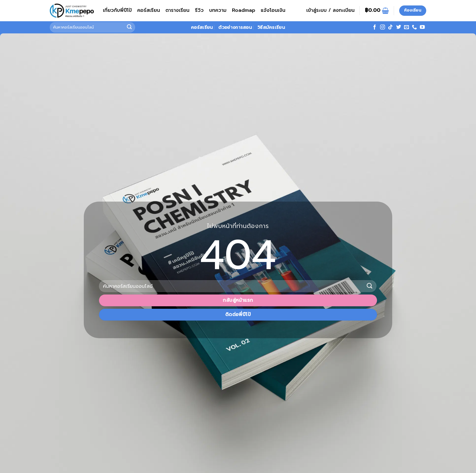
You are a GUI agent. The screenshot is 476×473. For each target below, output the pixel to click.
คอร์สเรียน (149, 10)
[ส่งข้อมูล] (130, 27)
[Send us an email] (406, 27)
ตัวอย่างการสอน (235, 27)
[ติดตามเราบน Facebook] (375, 27)
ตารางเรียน (177, 10)
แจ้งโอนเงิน (273, 10)
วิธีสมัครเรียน (271, 27)
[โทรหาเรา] (414, 27)
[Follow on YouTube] (422, 27)
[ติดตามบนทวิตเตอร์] (399, 27)
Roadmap (244, 10)
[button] (330, 11)
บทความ (218, 10)
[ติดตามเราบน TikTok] (390, 27)
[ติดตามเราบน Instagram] (382, 27)
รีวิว (199, 10)
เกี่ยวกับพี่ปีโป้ (117, 10)
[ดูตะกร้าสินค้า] (377, 11)
